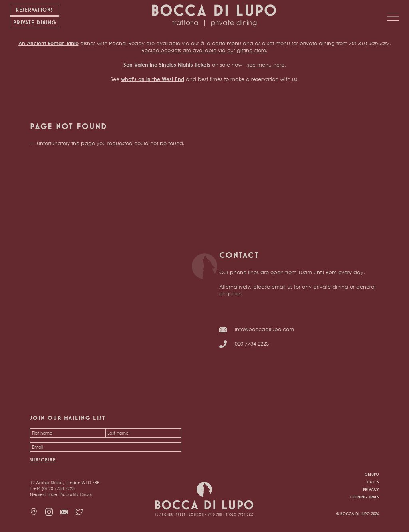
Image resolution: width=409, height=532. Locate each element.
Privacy (371, 489)
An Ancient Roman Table (49, 43)
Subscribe (43, 460)
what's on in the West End (153, 79)
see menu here (266, 65)
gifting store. (252, 50)
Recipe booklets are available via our (189, 50)
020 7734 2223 (252, 344)
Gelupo (372, 474)
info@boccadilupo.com (264, 329)
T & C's (373, 482)
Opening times (365, 497)
